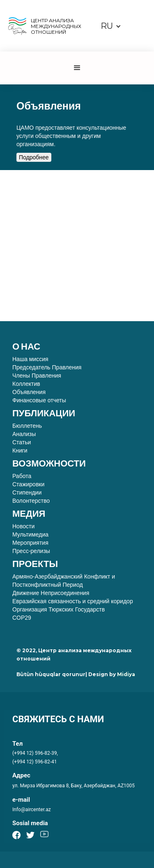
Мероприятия (30, 543)
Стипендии (27, 492)
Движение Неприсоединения (51, 593)
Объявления (29, 392)
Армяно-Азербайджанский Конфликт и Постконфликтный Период (64, 581)
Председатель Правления (47, 367)
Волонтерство (31, 501)
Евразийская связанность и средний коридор (73, 601)
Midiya (126, 674)
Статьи (22, 442)
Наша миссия (30, 359)
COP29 (22, 618)
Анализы (24, 434)
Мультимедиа (30, 534)
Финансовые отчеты (39, 400)
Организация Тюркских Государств (59, 609)
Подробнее (34, 157)
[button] (111, 26)
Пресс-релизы (31, 551)
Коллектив (26, 384)
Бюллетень (27, 426)
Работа (23, 476)
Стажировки (28, 484)
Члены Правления (37, 376)
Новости (23, 526)
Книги (20, 450)
